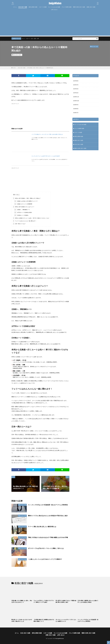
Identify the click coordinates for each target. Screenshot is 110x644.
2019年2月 (76, 93)
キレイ (23, 38)
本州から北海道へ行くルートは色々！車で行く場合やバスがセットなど (31, 218)
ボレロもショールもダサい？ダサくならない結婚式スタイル (66, 620)
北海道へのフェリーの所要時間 (23, 204)
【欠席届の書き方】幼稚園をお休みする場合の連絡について (44, 620)
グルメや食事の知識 (67, 7)
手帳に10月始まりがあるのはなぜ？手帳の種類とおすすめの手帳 (48, 537)
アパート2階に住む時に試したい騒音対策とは (42, 527)
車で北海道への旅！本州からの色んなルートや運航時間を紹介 (40, 68)
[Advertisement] (55, 25)
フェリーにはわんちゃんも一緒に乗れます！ (25, 221)
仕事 (38, 38)
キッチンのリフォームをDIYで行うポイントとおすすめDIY (46, 156)
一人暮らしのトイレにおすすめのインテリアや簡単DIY (45, 559)
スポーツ (28, 38)
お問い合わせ (54, 10)
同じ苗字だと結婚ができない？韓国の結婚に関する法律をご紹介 (66, 601)
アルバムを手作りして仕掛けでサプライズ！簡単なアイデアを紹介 (44, 601)
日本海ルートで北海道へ (22, 215)
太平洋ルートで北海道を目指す (23, 212)
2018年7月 (76, 113)
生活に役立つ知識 (23, 7)
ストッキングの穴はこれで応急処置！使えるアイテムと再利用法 (48, 505)
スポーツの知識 (43, 7)
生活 (32, 38)
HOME (14, 68)
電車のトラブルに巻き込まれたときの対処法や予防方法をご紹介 (48, 516)
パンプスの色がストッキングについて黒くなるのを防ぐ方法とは (47, 134)
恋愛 (35, 38)
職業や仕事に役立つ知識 (79, 7)
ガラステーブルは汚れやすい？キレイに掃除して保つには (46, 548)
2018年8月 (76, 109)
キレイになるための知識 (54, 7)
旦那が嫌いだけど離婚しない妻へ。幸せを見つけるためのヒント (22, 601)
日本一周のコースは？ (19, 224)
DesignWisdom (55, 3)
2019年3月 (76, 89)
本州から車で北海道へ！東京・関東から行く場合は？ (27, 198)
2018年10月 (76, 101)
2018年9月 (76, 105)
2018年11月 (76, 97)
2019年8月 (76, 81)
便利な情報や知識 (33, 7)
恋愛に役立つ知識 (91, 7)
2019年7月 (76, 85)
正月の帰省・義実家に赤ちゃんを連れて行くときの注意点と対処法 (88, 601)
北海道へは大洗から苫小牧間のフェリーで (26, 201)
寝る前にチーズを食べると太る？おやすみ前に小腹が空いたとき (22, 620)
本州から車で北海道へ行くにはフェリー (24, 207)
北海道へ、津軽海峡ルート (22, 210)
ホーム (15, 7)
